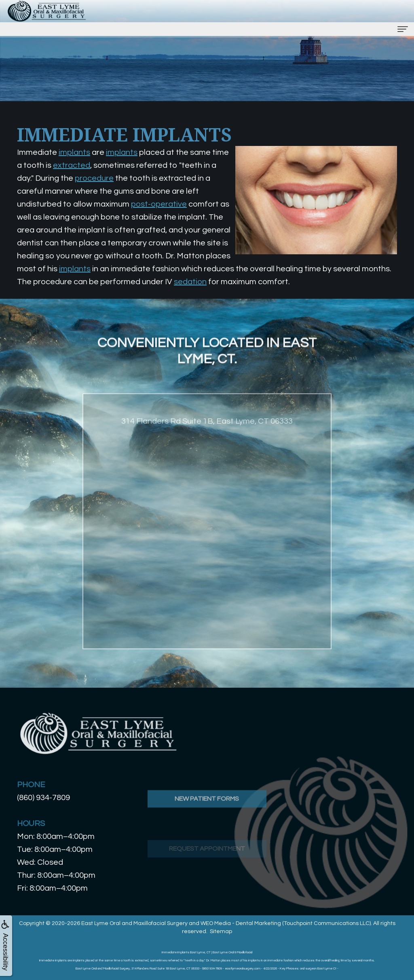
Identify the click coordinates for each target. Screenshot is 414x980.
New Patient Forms (207, 826)
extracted (72, 165)
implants (74, 152)
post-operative (159, 204)
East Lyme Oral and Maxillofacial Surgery (134, 923)
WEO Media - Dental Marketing (241, 923)
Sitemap (221, 931)
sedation (190, 282)
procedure (94, 178)
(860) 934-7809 (43, 798)
